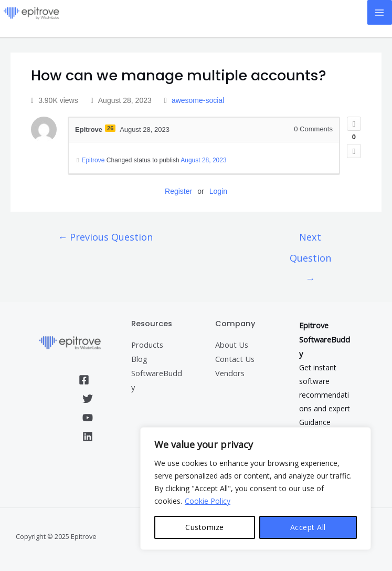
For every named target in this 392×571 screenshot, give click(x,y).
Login (218, 191)
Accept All (308, 527)
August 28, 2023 (203, 160)
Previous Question (105, 237)
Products (147, 345)
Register (178, 191)
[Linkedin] (88, 437)
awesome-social (198, 100)
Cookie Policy (208, 501)
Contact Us (235, 359)
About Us (232, 345)
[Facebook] (84, 380)
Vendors (230, 373)
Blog (139, 359)
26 (110, 128)
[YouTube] (88, 418)
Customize (205, 527)
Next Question (310, 240)
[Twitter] (88, 399)
